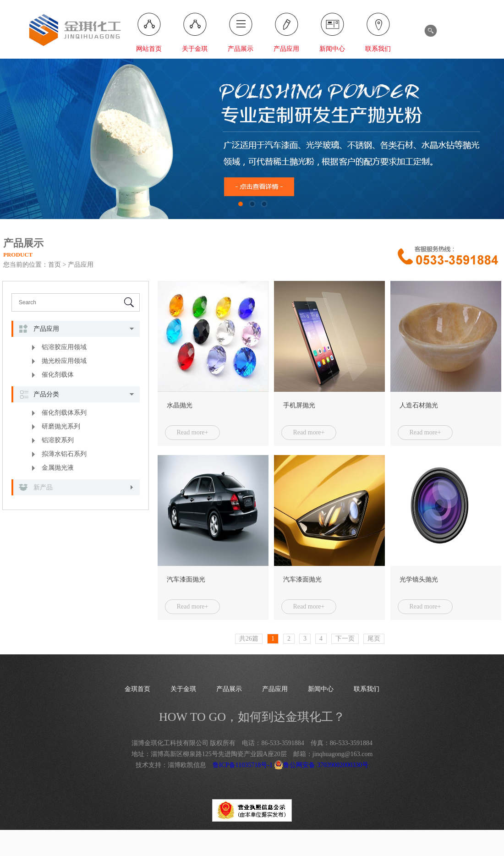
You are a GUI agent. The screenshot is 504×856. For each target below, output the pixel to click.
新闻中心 (332, 49)
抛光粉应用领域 (64, 361)
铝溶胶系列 (58, 440)
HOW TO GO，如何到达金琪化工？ (252, 717)
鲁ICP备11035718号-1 (243, 765)
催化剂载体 (58, 375)
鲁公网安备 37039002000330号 (321, 765)
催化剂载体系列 (64, 413)
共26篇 (249, 639)
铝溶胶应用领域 (64, 347)
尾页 (374, 639)
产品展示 (241, 49)
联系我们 (378, 49)
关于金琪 (195, 49)
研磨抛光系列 (61, 426)
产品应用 (286, 49)
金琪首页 (137, 689)
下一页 (345, 639)
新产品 (43, 487)
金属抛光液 (58, 468)
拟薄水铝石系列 (64, 454)
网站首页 (149, 49)
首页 (55, 265)
